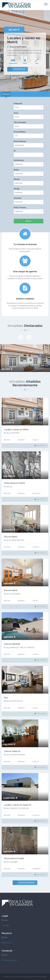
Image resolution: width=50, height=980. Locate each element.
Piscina (17, 179)
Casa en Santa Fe (12, 751)
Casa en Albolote (12, 644)
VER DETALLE (16, 69)
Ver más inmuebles (24, 883)
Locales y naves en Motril (16, 430)
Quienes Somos (7, 943)
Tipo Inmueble (20, 122)
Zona (16, 113)
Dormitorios (19, 160)
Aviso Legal (5, 925)
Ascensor (18, 198)
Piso (6, 698)
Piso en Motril (10, 537)
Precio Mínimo (20, 132)
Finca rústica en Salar (14, 858)
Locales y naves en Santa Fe (18, 805)
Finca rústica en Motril (14, 483)
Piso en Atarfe (11, 590)
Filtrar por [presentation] (6, 94)
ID (15, 151)
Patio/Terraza (20, 207)
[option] (25, 51)
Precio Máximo (20, 141)
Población (18, 104)
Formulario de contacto (9, 960)
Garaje (17, 189)
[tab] (6, 94)
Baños (16, 170)
